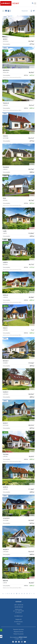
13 (19, 594)
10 (11, 594)
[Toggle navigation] (33, 3)
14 (22, 594)
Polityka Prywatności (18, 634)
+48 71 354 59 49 (19, 605)
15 (24, 594)
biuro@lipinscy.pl (18, 616)
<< (3, 594)
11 (14, 594)
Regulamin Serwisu (19, 632)
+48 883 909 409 (19, 607)
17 (29, 594)
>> (34, 594)
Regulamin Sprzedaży (18, 629)
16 (27, 594)
